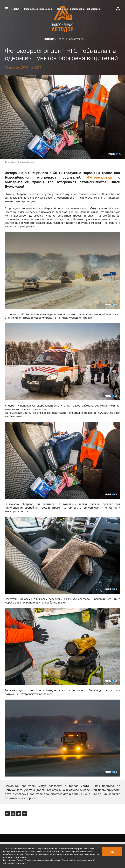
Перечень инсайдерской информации (79, 9)
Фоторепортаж (100, 177)
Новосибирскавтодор (70, 39)
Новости (48, 39)
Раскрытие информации (38, 9)
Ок (112, 852)
